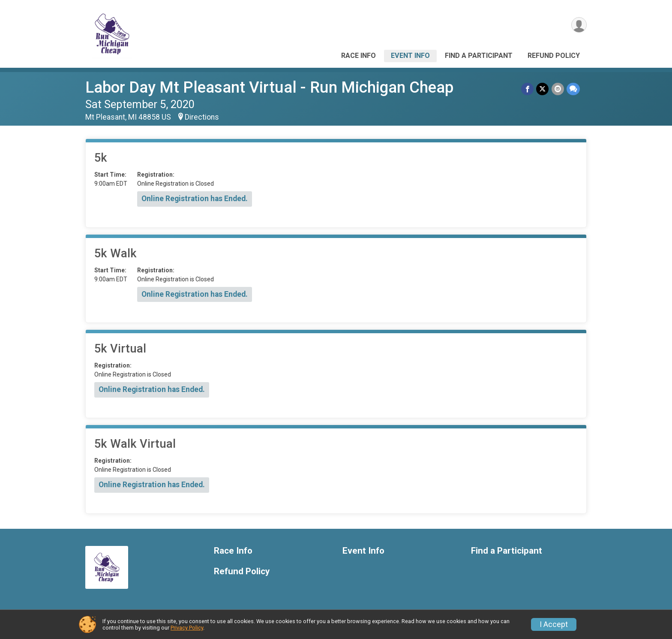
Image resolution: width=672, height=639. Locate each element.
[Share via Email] (558, 89)
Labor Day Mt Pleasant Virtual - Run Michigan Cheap (269, 87)
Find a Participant (479, 56)
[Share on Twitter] (543, 89)
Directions (202, 117)
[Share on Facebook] (528, 89)
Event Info (410, 56)
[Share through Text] (573, 89)
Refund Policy (554, 56)
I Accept (554, 624)
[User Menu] (579, 25)
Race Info (358, 56)
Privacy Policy (187, 628)
